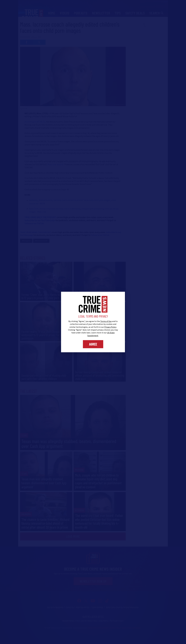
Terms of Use (106, 321)
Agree (93, 344)
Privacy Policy (110, 327)
